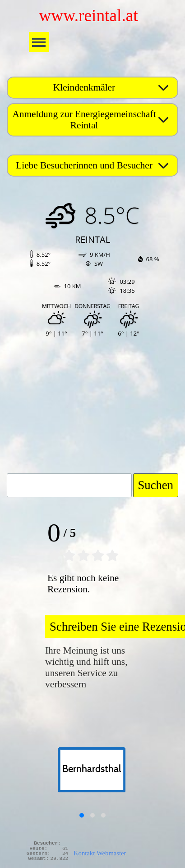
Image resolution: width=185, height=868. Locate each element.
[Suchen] (69, 485)
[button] (82, 815)
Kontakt (84, 853)
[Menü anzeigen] (39, 42)
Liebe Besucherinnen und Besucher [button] (84, 165)
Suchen (156, 485)
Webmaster (111, 853)
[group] (92, 779)
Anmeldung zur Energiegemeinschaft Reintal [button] (84, 120)
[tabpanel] (119, 852)
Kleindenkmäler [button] (84, 87)
